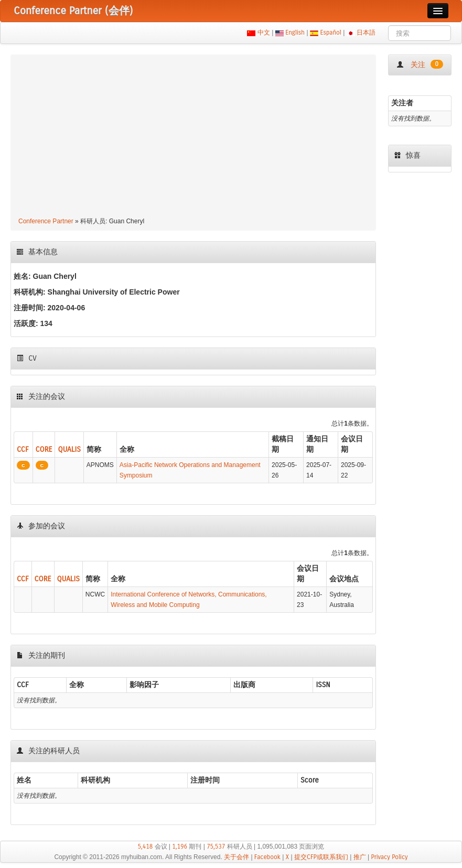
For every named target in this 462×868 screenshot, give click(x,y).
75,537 (216, 847)
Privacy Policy (389, 857)
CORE (44, 449)
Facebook (267, 857)
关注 (420, 64)
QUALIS (69, 449)
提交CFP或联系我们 (321, 857)
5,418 (146, 847)
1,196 (180, 847)
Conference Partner (46, 221)
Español (331, 32)
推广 (360, 857)
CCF (23, 449)
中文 (264, 32)
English (295, 32)
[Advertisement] (193, 137)
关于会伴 (237, 857)
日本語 (366, 32)
